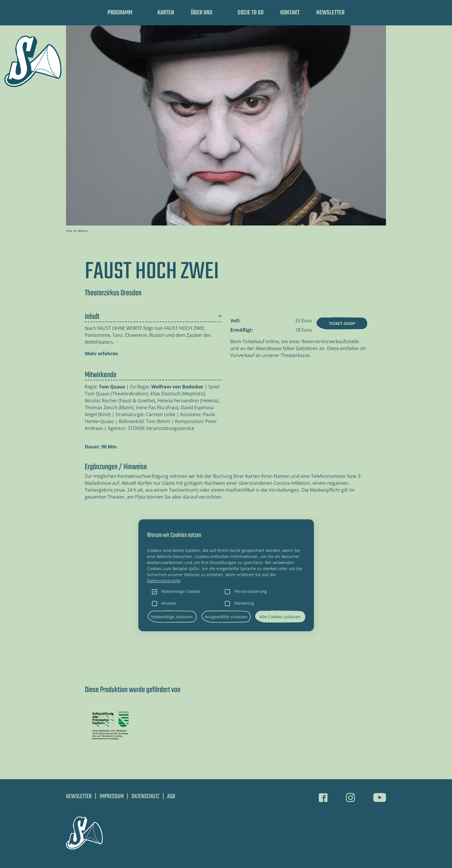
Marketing (244, 603)
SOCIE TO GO (251, 13)
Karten (166, 13)
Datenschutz (145, 796)
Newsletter (330, 13)
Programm (120, 13)
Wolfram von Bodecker (177, 387)
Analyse (169, 603)
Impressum (112, 796)
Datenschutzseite (164, 581)
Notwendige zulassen (172, 617)
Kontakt (290, 13)
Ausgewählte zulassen (226, 617)
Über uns (202, 13)
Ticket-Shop (342, 323)
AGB (171, 796)
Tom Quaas (112, 387)
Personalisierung (251, 591)
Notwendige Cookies (181, 591)
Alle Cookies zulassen (280, 617)
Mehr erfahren (101, 354)
